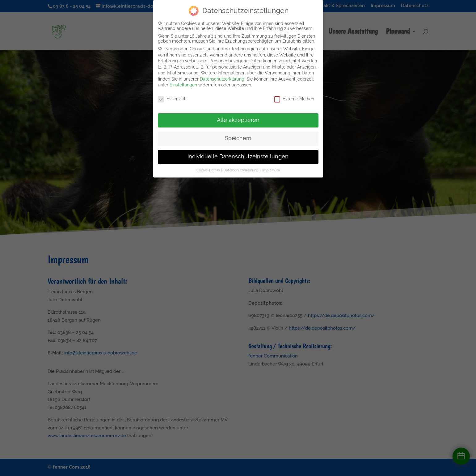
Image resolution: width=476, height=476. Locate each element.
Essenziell (172, 97)
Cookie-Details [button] (209, 168)
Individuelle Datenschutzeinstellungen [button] (238, 154)
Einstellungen (183, 83)
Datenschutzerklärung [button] (241, 168)
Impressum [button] (271, 168)
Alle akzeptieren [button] (238, 118)
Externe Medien (294, 97)
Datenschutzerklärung (222, 77)
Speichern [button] (238, 136)
